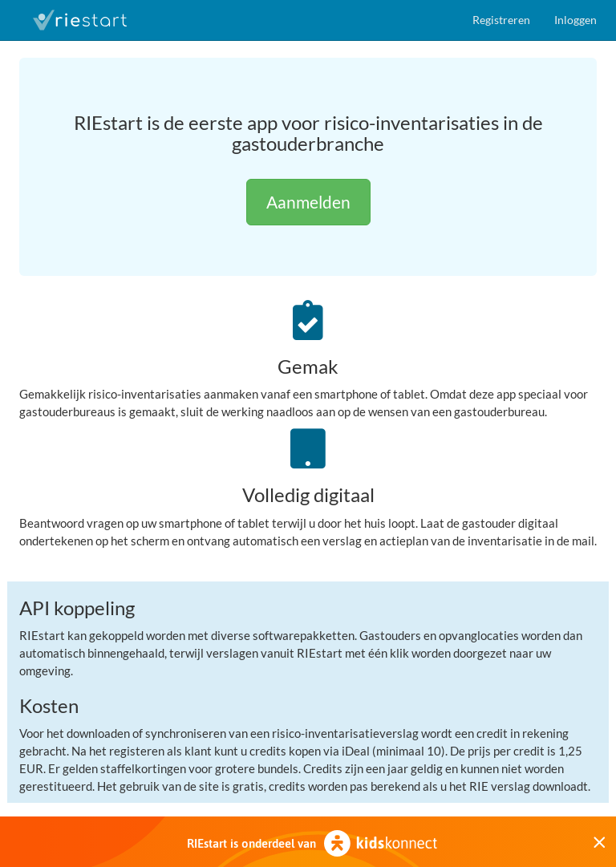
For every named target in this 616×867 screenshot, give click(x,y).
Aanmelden (308, 202)
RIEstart (79, 20)
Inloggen (575, 20)
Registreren (501, 20)
